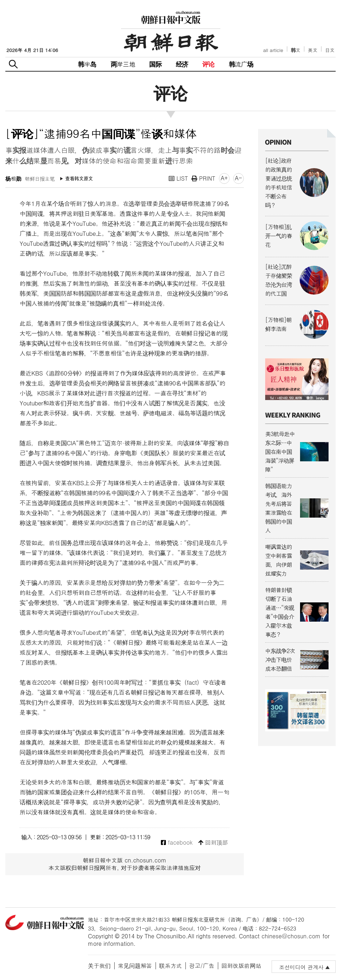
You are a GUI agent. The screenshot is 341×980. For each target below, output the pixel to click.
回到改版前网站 (241, 966)
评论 (208, 64)
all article (273, 50)
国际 (155, 64)
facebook (177, 843)
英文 (313, 50)
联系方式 (170, 966)
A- (238, 178)
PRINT (203, 178)
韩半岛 (87, 64)
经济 (182, 64)
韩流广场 (241, 64)
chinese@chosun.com (291, 936)
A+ (224, 178)
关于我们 (99, 966)
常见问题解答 (135, 966)
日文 (330, 50)
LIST (178, 178)
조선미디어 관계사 (301, 967)
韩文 (296, 50)
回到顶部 (213, 843)
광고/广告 (202, 966)
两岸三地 (123, 64)
